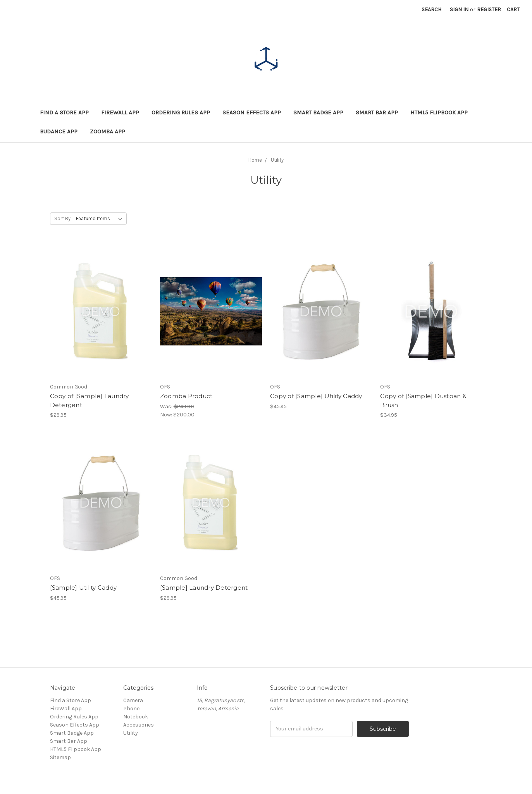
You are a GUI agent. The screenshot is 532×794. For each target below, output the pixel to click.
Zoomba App (108, 131)
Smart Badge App (318, 112)
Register (489, 9)
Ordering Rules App (181, 112)
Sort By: (63, 218)
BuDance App (59, 131)
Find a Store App (64, 112)
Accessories (139, 725)
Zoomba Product (186, 396)
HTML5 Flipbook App (439, 112)
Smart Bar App (377, 112)
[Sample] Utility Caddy (84, 588)
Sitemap (60, 757)
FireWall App (120, 112)
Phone (131, 709)
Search (431, 9)
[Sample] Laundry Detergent (204, 588)
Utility (131, 733)
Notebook (136, 717)
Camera (133, 700)
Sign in (459, 9)
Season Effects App (252, 112)
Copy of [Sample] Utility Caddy (316, 396)
